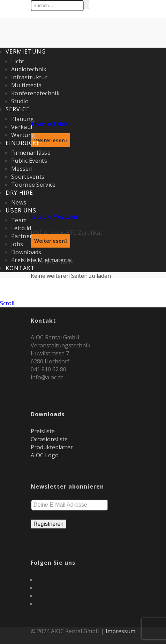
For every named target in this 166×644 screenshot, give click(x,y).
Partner (22, 236)
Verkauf (22, 127)
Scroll (7, 303)
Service (18, 109)
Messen (22, 169)
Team (19, 220)
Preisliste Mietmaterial (42, 260)
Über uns (21, 210)
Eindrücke (23, 143)
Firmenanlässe (31, 153)
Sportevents (28, 177)
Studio (20, 101)
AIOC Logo (45, 455)
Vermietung (26, 51)
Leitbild (21, 228)
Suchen (86, 5)
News (19, 202)
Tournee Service (33, 185)
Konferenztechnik (35, 93)
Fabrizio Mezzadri (54, 217)
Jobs (17, 244)
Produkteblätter (52, 447)
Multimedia (26, 85)
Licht (18, 61)
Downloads (26, 252)
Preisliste (43, 431)
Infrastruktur (29, 77)
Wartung (23, 135)
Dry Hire (19, 193)
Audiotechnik (29, 69)
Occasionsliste (49, 439)
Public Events (29, 161)
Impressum (120, 631)
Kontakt (20, 268)
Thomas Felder (51, 124)
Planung (22, 119)
